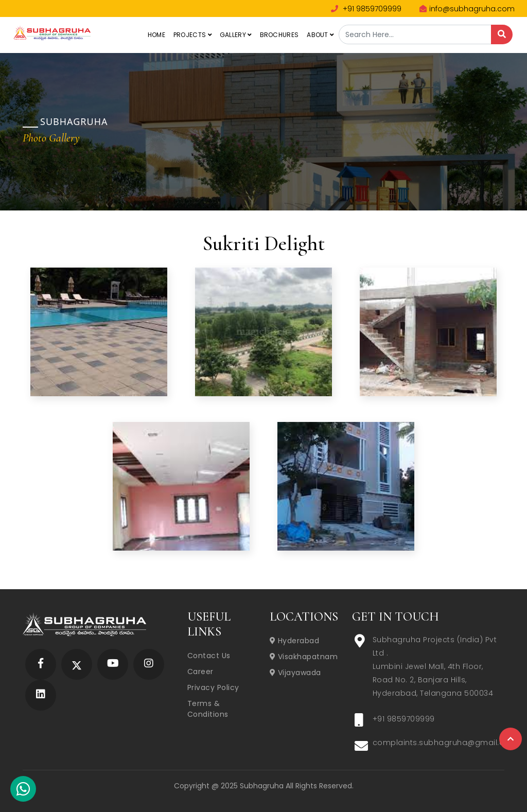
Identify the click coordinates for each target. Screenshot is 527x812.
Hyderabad (295, 641)
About (320, 35)
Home (156, 35)
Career (200, 672)
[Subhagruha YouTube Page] (113, 664)
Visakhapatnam (304, 657)
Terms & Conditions (208, 709)
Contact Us (209, 656)
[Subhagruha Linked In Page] (41, 695)
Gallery (236, 35)
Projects (192, 35)
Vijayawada (295, 673)
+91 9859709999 (366, 9)
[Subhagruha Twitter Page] (77, 664)
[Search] (502, 34)
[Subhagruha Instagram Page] (149, 664)
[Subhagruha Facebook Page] (41, 664)
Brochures (279, 35)
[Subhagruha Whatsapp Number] (23, 791)
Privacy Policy (213, 687)
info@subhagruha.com (467, 9)
